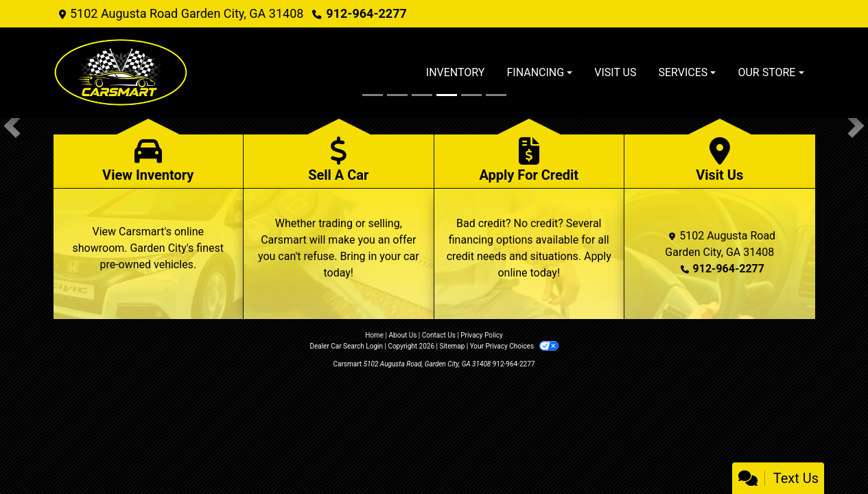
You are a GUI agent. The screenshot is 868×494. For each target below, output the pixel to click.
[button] (12, 126)
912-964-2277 (366, 13)
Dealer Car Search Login (346, 346)
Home (374, 335)
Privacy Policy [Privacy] (482, 335)
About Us (403, 335)
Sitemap (452, 346)
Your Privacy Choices (514, 346)
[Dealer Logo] (121, 73)
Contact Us (439, 335)
